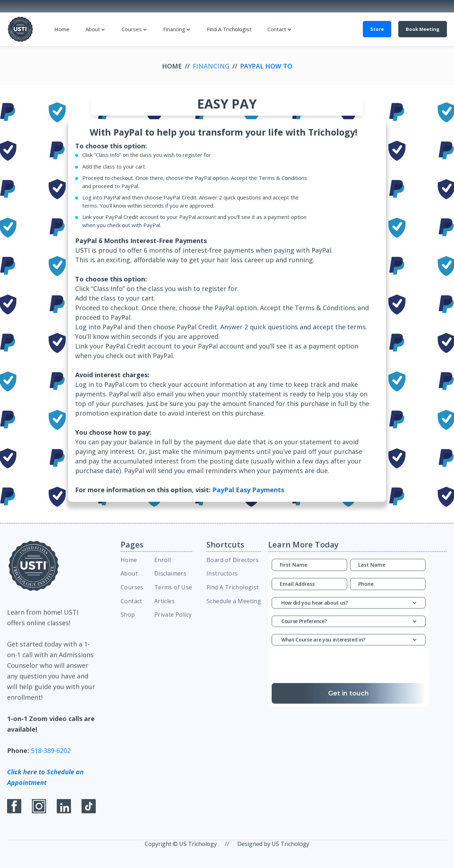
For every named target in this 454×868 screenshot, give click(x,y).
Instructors (222, 579)
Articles (165, 606)
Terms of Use (173, 593)
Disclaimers (170, 579)
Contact (277, 29)
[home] (20, 29)
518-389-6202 (51, 756)
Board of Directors (232, 565)
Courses (132, 29)
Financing (174, 29)
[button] (95, 29)
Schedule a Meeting (234, 606)
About (93, 29)
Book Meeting (423, 29)
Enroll (162, 565)
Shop (128, 620)
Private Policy (173, 620)
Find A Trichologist (229, 29)
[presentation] (349, 671)
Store (377, 29)
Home (62, 29)
